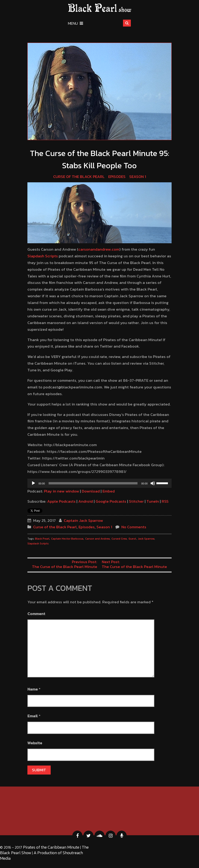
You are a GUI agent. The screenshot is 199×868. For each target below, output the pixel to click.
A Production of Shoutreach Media (41, 855)
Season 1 (138, 177)
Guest (132, 539)
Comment (36, 614)
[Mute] (153, 483)
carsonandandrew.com (99, 249)
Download (91, 491)
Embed (109, 491)
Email (33, 716)
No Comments (134, 527)
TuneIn (153, 501)
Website (35, 743)
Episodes (117, 177)
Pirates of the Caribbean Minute (51, 847)
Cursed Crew (119, 539)
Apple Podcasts (61, 501)
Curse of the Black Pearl (79, 177)
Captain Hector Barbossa (67, 539)
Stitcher (136, 501)
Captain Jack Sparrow (83, 520)
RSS (165, 501)
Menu (76, 23)
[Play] (33, 483)
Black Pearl (42, 539)
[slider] (93, 483)
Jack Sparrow (146, 539)
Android (86, 501)
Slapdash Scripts (43, 256)
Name (33, 689)
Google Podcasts (111, 501)
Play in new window (61, 491)
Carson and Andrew (97, 539)
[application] (99, 483)
